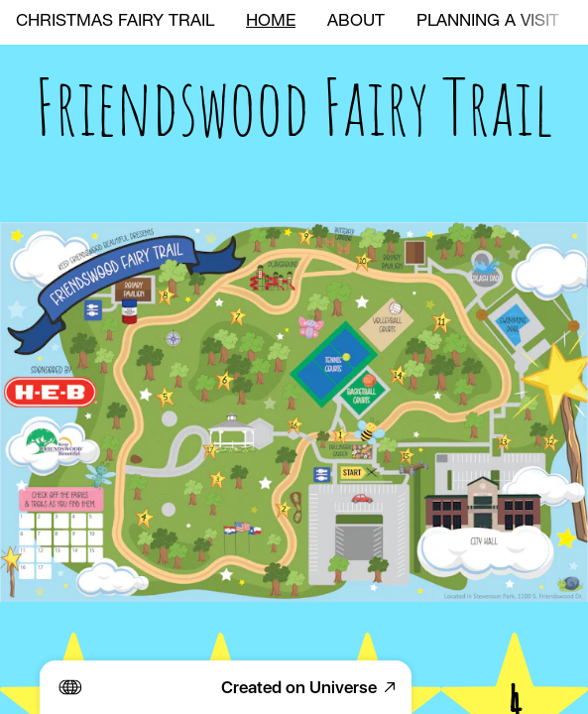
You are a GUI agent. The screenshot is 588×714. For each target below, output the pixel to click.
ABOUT (356, 22)
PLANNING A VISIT (488, 22)
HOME (271, 22)
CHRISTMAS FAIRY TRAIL (115, 22)
